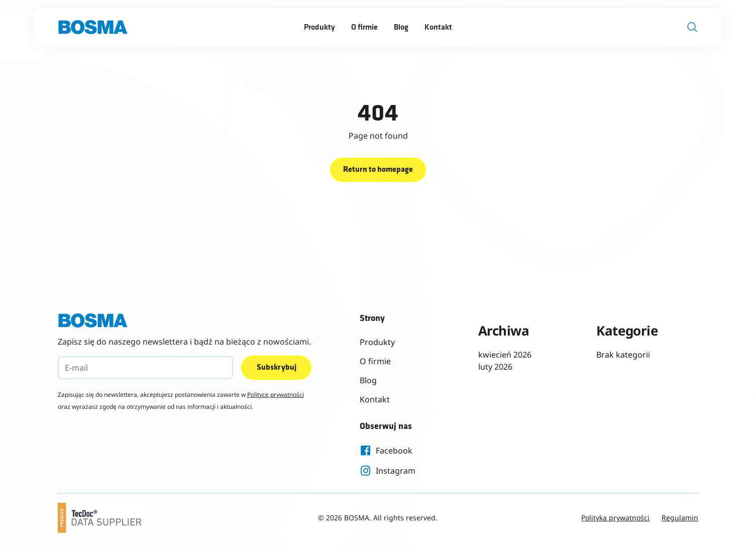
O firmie (364, 28)
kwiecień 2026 (505, 355)
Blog (401, 28)
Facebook (386, 451)
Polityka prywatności (615, 518)
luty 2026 (495, 367)
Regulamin (680, 518)
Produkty (319, 28)
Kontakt (438, 28)
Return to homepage (378, 170)
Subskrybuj (277, 368)
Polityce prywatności (276, 395)
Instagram (388, 471)
